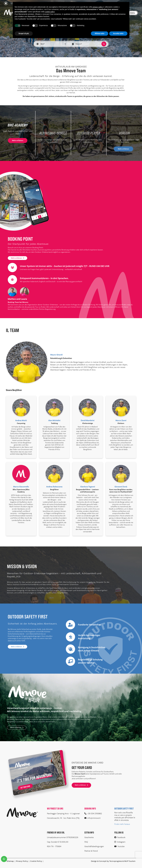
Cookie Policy (36, 861)
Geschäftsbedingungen (94, 846)
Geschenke (89, 837)
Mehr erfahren (17, 258)
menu (132, 13)
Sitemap (10, 861)
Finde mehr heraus (122, 824)
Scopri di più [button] (24, 33)
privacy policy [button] (98, 7)
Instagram (120, 842)
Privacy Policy (22, 861)
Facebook (120, 837)
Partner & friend (91, 851)
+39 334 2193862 (93, 814)
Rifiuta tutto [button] (100, 33)
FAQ (86, 842)
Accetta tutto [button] (118, 33)
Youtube (119, 846)
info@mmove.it (92, 818)
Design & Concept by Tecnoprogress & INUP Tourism (113, 861)
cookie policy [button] (50, 12)
